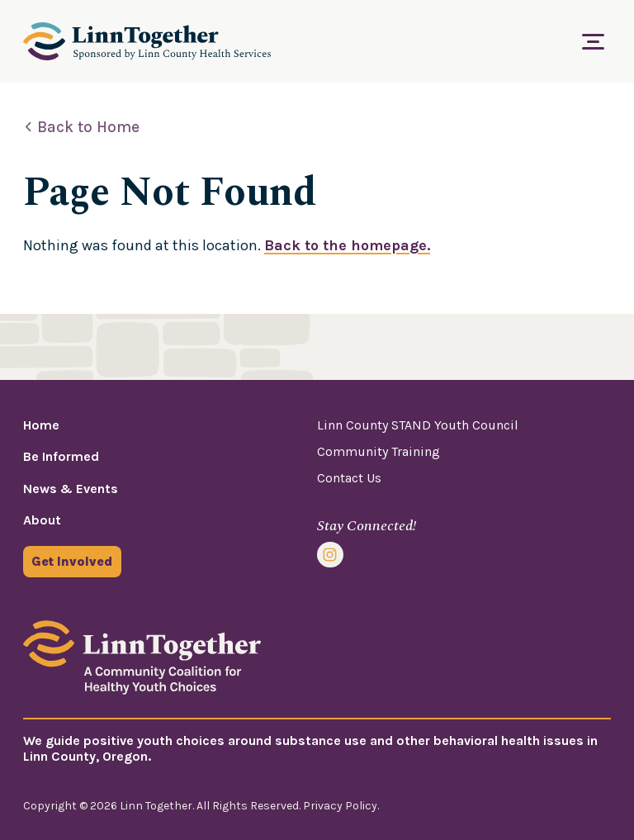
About (42, 520)
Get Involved (72, 561)
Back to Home (88, 127)
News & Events (71, 489)
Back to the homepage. (347, 245)
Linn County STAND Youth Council (418, 425)
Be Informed (61, 456)
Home (41, 425)
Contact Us (349, 478)
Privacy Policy (340, 806)
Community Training (379, 451)
